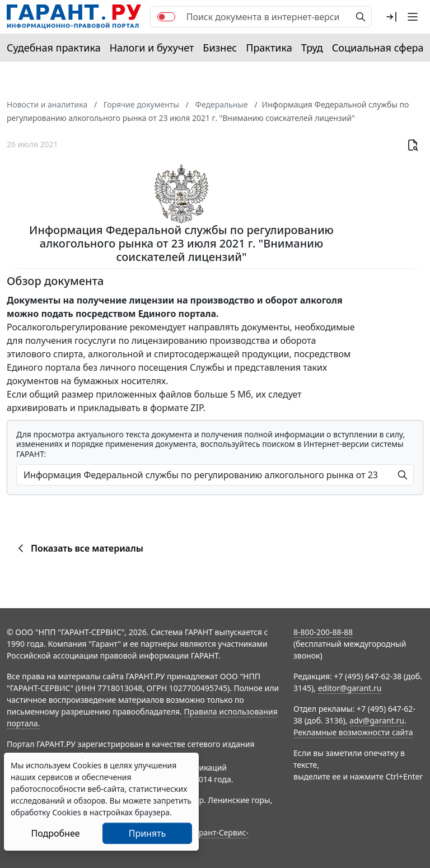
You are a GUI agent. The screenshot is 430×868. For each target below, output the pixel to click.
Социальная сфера (378, 48)
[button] (391, 17)
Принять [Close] (148, 833)
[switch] (166, 17)
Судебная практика (54, 48)
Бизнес (220, 48)
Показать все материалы (79, 548)
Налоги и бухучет (152, 48)
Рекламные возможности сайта (353, 732)
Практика (269, 48)
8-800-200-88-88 (323, 632)
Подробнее (55, 833)
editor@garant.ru (350, 688)
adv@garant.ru (377, 720)
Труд (312, 48)
